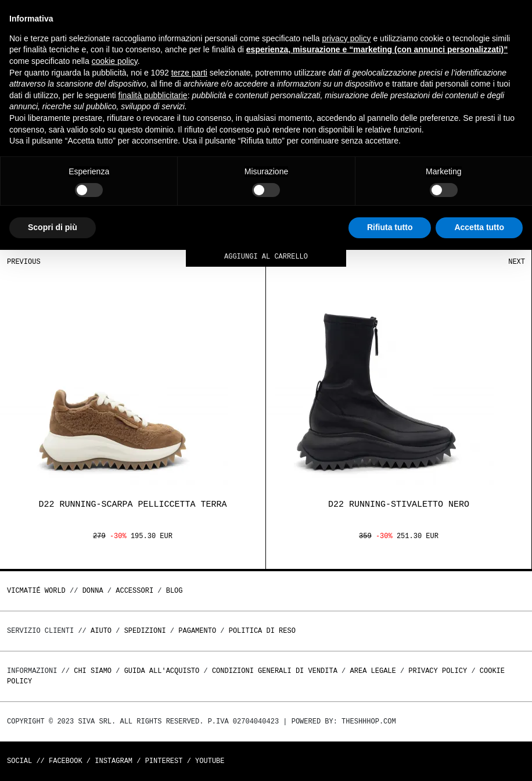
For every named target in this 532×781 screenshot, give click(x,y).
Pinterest (164, 761)
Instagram (114, 761)
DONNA (93, 591)
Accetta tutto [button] (479, 227)
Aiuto (101, 631)
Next (517, 262)
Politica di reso (262, 631)
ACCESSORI (134, 591)
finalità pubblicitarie (153, 95)
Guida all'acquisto (162, 671)
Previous (24, 262)
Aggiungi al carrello (266, 257)
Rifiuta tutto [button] (390, 227)
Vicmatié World (36, 591)
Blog (175, 591)
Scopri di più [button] (53, 227)
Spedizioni (145, 631)
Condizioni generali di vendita (275, 671)
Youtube (210, 761)
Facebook (66, 761)
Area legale (373, 671)
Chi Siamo (93, 671)
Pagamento (197, 631)
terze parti (189, 73)
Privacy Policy (438, 671)
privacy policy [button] (347, 38)
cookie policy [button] (115, 61)
